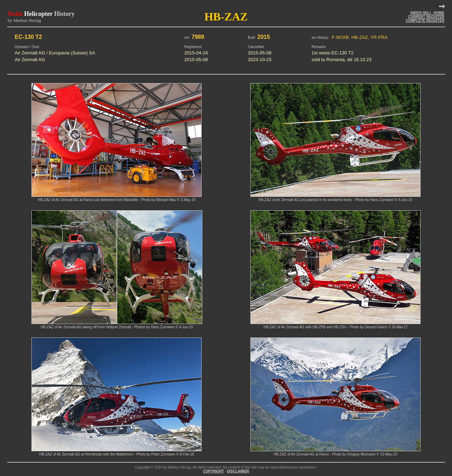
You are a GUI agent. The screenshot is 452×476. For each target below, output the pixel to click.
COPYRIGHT (213, 471)
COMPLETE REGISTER (425, 21)
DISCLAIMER (238, 471)
